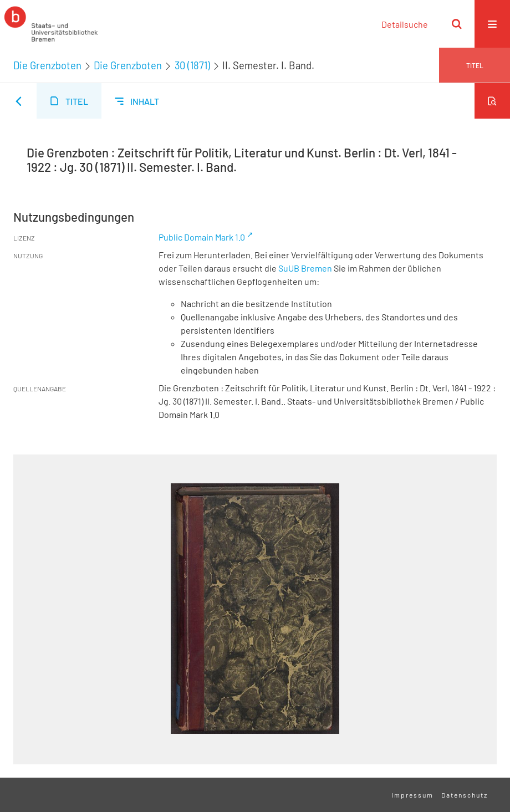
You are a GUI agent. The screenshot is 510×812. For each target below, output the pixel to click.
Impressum (412, 795)
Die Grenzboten (47, 65)
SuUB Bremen (305, 268)
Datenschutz (465, 795)
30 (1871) (192, 65)
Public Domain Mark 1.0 (202, 237)
